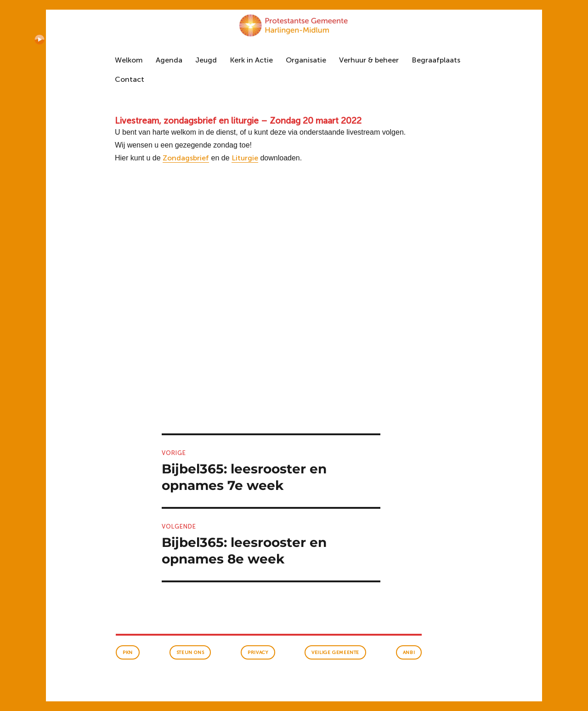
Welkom (129, 60)
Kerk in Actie (251, 60)
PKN (128, 653)
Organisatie (306, 60)
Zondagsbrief (186, 158)
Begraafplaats (436, 60)
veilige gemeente (335, 653)
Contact (130, 79)
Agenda (169, 60)
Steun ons (190, 653)
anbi (409, 653)
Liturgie (245, 158)
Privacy (258, 653)
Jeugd (206, 60)
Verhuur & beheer (369, 60)
